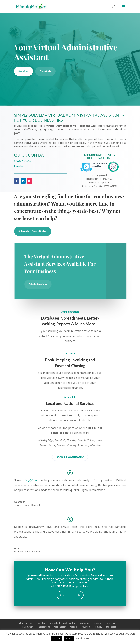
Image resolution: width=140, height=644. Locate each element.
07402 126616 (22, 161)
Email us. (19, 166)
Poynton (86, 627)
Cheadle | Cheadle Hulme (63, 623)
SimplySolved (32, 480)
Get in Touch (70, 595)
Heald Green (27, 627)
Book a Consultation (70, 457)
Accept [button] (57, 639)
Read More (82, 638)
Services (23, 71)
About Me (45, 71)
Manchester (60, 627)
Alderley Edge (26, 623)
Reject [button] (69, 639)
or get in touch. (73, 586)
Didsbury (85, 623)
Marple (74, 627)
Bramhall (41, 623)
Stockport (111, 627)
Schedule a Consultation (33, 231)
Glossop (97, 623)
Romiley (98, 627)
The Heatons (44, 627)
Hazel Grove (112, 623)
